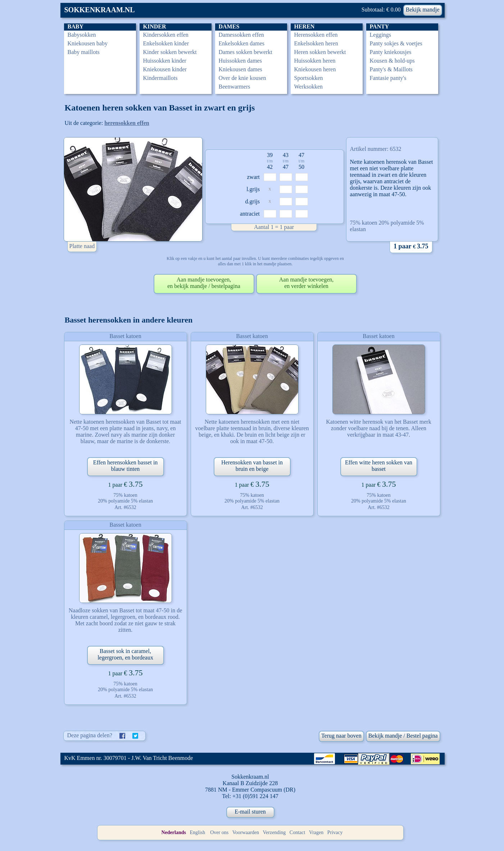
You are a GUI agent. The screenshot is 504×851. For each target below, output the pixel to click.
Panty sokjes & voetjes (396, 43)
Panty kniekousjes (391, 52)
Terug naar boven (341, 736)
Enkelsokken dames (242, 43)
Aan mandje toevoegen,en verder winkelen (307, 283)
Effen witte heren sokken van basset (379, 466)
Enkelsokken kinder (166, 43)
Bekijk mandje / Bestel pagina (403, 736)
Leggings (381, 35)
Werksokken (309, 87)
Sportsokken (309, 78)
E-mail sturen (250, 812)
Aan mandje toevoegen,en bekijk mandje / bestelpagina (204, 283)
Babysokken (82, 35)
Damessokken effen (241, 35)
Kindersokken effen (166, 35)
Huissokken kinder (165, 61)
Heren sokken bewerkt (320, 52)
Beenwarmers (235, 87)
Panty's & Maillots (391, 69)
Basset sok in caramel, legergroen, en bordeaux (125, 654)
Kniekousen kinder (165, 69)
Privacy (335, 832)
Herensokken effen (316, 35)
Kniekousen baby (88, 43)
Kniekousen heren (315, 69)
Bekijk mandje (423, 10)
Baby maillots (84, 52)
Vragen (316, 832)
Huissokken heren (315, 61)
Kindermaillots (160, 78)
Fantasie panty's (388, 78)
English (197, 832)
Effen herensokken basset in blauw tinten (126, 466)
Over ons (219, 832)
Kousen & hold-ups (392, 61)
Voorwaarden (246, 832)
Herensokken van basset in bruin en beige (252, 466)
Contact (298, 832)
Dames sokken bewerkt (246, 52)
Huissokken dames (240, 61)
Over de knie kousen (242, 78)
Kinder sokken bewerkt (170, 52)
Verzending (274, 832)
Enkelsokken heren (316, 43)
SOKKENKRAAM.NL (100, 10)
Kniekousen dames (240, 69)
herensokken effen (127, 123)
